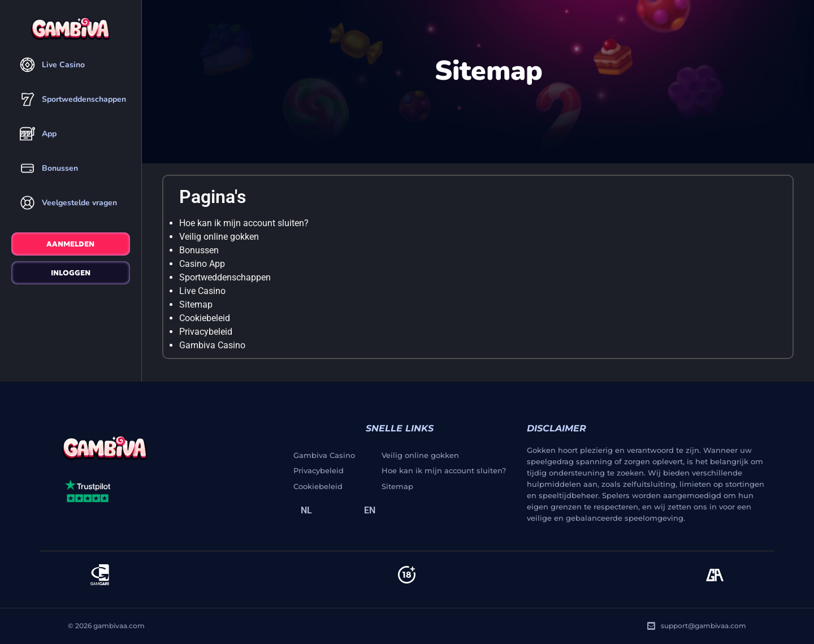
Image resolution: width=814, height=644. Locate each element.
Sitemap (196, 304)
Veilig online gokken (219, 237)
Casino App (202, 264)
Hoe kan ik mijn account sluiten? (244, 223)
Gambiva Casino (212, 345)
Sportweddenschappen (225, 277)
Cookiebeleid (205, 318)
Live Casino (202, 291)
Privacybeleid (206, 332)
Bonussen (199, 250)
